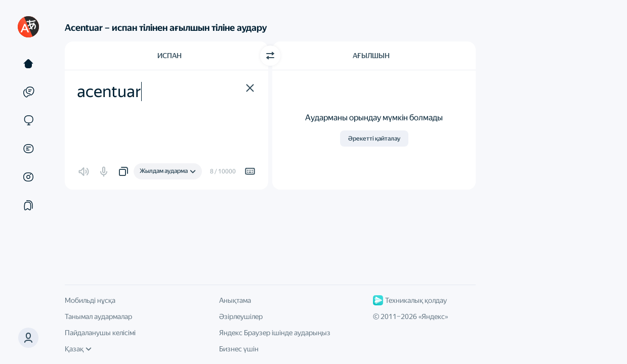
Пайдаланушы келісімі (100, 333)
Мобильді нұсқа (90, 300)
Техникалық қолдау (410, 300)
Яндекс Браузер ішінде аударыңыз (275, 333)
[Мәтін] (28, 64)
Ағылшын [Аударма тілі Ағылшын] (371, 56)
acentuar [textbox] (109, 92)
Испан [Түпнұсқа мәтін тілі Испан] (170, 56)
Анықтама (235, 300)
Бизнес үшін (239, 349)
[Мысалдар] (28, 92)
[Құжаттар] (28, 149)
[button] (250, 88)
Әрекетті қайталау (374, 139)
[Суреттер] (28, 177)
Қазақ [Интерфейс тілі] (78, 349)
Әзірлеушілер (241, 316)
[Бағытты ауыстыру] (270, 56)
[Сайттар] (28, 120)
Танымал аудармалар (98, 316)
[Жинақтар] (28, 205)
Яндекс (433, 316)
